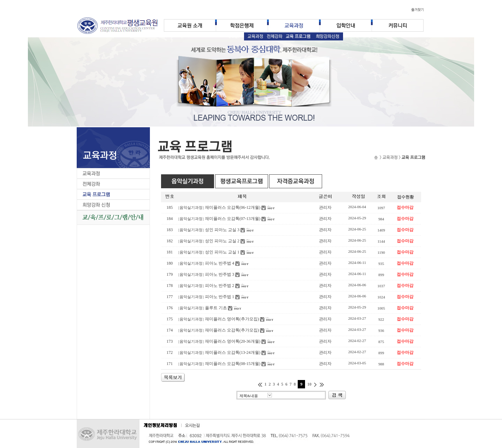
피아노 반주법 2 (220, 286)
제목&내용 (249, 396)
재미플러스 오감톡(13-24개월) (233, 352)
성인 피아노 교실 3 (222, 230)
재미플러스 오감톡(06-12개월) (233, 207)
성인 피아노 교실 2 (222, 241)
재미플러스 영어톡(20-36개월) (233, 341)
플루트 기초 (216, 308)
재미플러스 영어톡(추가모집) (232, 319)
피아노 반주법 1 (220, 297)
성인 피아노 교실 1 (222, 252)
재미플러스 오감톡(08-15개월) (233, 364)
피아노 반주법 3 (220, 274)
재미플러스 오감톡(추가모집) (232, 330)
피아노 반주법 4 (220, 263)
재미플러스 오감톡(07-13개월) (233, 219)
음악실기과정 (191, 208)
